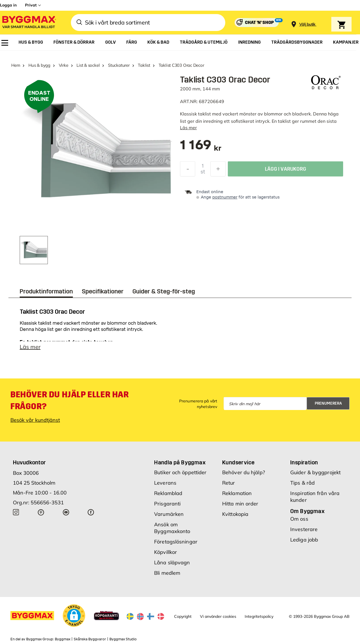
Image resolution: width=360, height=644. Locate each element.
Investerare (304, 529)
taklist (204, 114)
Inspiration (304, 462)
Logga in (8, 5)
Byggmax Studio (123, 639)
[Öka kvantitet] (218, 170)
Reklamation (237, 493)
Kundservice (238, 462)
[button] (74, 616)
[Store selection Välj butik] (307, 24)
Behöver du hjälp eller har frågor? (70, 400)
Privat (31, 5)
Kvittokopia (235, 514)
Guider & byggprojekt (315, 472)
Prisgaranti (167, 504)
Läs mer (188, 128)
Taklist (144, 65)
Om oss (299, 519)
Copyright (183, 616)
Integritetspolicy (259, 616)
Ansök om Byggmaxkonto (172, 528)
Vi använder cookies (218, 616)
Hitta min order (240, 504)
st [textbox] (203, 173)
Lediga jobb (304, 540)
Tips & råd (302, 483)
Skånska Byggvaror (90, 639)
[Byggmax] (29, 23)
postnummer (225, 197)
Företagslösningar (176, 542)
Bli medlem (167, 573)
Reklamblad (168, 493)
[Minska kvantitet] (188, 170)
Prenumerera (328, 403)
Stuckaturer (119, 65)
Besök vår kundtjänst (35, 420)
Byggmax (63, 639)
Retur (229, 483)
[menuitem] (5, 43)
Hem (16, 65)
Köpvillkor (166, 552)
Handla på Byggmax (180, 462)
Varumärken (169, 514)
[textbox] (201, 148)
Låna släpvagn (172, 562)
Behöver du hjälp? (244, 472)
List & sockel (88, 65)
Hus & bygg (39, 65)
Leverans (165, 483)
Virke (64, 65)
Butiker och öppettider (180, 472)
